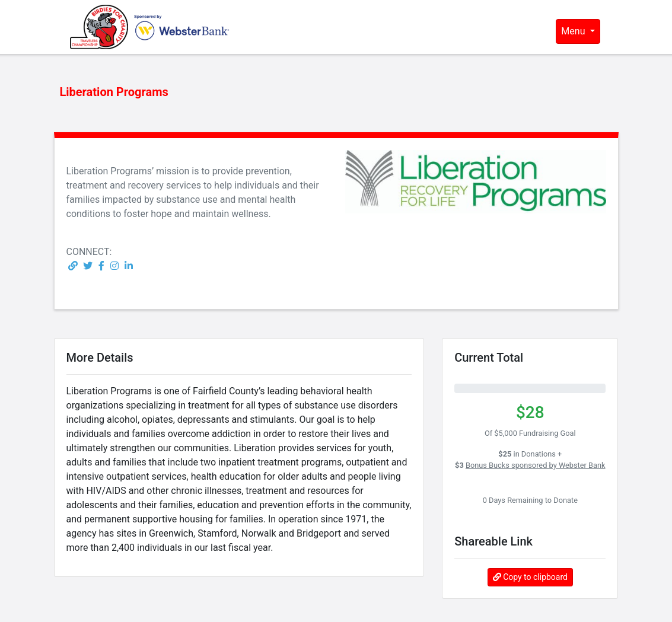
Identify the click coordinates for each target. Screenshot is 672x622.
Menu (574, 31)
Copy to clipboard (530, 577)
